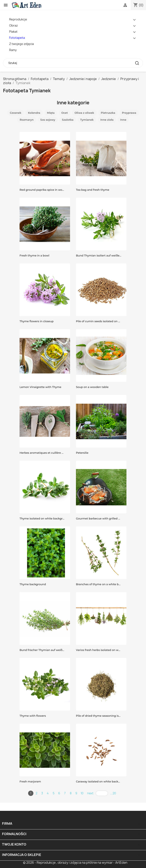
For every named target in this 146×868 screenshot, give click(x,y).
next (90, 793)
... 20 (113, 793)
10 (82, 793)
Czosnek (15, 113)
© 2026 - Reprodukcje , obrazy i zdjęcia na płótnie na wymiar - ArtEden (75, 863)
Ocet (65, 113)
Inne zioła (107, 120)
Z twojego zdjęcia (21, 44)
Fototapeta (17, 38)
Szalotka (68, 120)
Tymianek (87, 120)
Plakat (13, 32)
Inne (123, 120)
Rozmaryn (27, 120)
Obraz (13, 25)
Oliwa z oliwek (84, 113)
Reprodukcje (18, 19)
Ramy (13, 50)
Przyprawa (129, 113)
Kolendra (34, 113)
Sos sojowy (48, 120)
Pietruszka (108, 113)
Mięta (51, 113)
